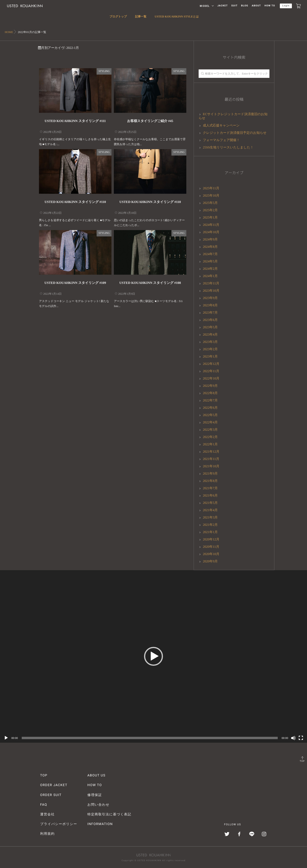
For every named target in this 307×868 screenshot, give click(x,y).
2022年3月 (210, 430)
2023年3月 (210, 342)
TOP (302, 761)
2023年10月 (211, 291)
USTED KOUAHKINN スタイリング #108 (150, 281)
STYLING (104, 71)
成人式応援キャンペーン (221, 126)
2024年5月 (210, 262)
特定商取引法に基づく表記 (109, 814)
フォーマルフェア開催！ (221, 140)
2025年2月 (210, 210)
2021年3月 (210, 518)
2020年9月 (210, 562)
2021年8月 (210, 481)
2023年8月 (210, 305)
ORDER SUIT (51, 795)
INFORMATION (100, 824)
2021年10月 (211, 466)
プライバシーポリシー (59, 824)
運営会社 (47, 814)
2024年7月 (210, 254)
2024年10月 (211, 232)
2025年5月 (210, 203)
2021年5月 (210, 503)
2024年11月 (211, 225)
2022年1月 (210, 445)
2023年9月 (210, 298)
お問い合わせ (98, 805)
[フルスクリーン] (301, 738)
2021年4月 (210, 510)
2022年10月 (211, 379)
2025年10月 (211, 196)
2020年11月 (211, 547)
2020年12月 (211, 540)
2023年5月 (210, 327)
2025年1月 (210, 218)
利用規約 (47, 834)
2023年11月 (211, 284)
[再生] (6, 738)
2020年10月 (211, 554)
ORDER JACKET (54, 785)
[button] (153, 656)
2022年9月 (210, 386)
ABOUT (256, 6)
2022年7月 (210, 401)
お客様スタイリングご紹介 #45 (150, 121)
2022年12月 (211, 364)
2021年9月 (210, 474)
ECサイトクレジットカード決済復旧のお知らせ (233, 116)
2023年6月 (210, 320)
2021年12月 (211, 452)
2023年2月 (210, 349)
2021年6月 (210, 496)
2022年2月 (210, 437)
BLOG (245, 6)
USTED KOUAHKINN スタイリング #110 (75, 202)
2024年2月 (210, 269)
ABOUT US (96, 775)
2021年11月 (211, 459)
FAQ (44, 805)
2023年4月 (210, 335)
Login (286, 6)
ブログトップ (118, 19)
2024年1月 (210, 276)
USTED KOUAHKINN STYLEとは (177, 19)
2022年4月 (210, 423)
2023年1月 (210, 357)
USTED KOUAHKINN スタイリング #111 (75, 121)
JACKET (222, 6)
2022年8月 (210, 393)
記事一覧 (141, 19)
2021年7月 (210, 488)
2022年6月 (210, 408)
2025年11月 (211, 188)
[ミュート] (293, 738)
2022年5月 (210, 415)
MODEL (205, 6)
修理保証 (95, 795)
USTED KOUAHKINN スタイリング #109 (75, 281)
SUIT (235, 6)
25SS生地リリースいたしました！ (228, 148)
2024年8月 (210, 247)
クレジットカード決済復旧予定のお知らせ (235, 133)
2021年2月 (210, 525)
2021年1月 (210, 532)
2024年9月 (210, 240)
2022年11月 (211, 371)
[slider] (150, 738)
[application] (153, 656)
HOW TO (270, 6)
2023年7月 (210, 313)
